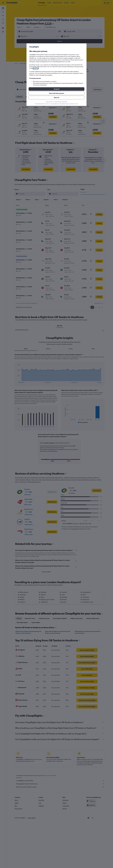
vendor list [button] (36, 68)
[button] (56, 89)
